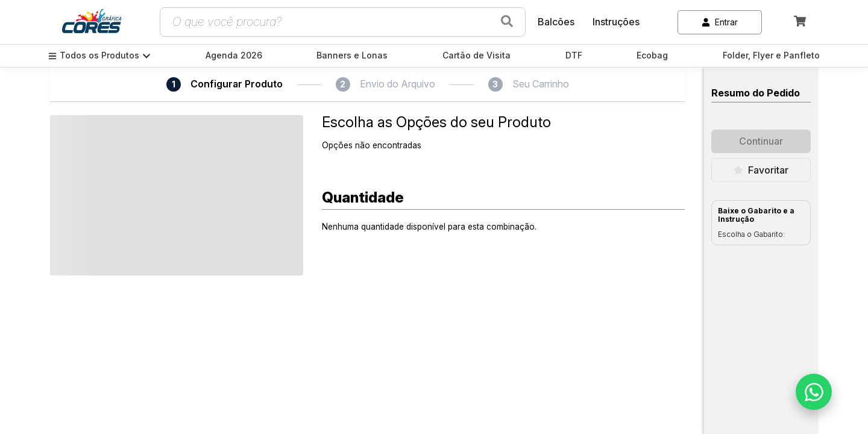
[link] (92, 22)
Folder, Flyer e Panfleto (771, 55)
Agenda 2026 (234, 55)
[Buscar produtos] (507, 22)
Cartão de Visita (476, 55)
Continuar (761, 141)
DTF (574, 55)
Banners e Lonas (352, 55)
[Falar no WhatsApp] (814, 392)
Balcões (556, 22)
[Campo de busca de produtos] (328, 22)
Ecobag (652, 55)
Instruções (616, 22)
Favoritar (761, 170)
